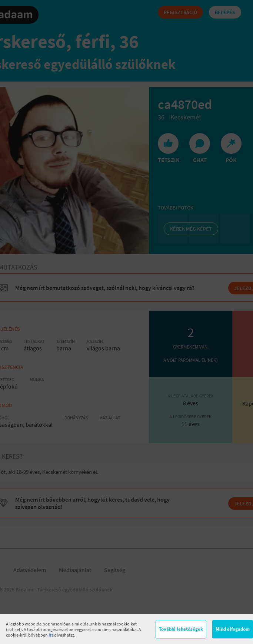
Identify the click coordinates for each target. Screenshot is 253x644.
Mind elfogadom (233, 629)
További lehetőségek (181, 629)
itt (51, 635)
